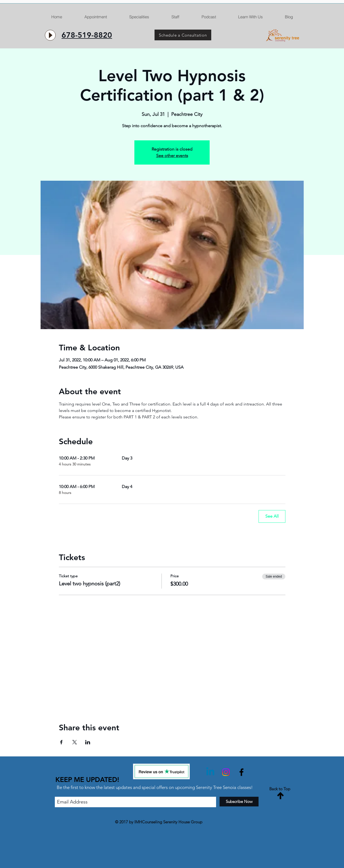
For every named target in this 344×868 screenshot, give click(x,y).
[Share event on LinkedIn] (88, 742)
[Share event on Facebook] (61, 742)
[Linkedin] (210, 772)
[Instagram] (226, 772)
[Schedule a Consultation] (183, 35)
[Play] (50, 35)
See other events (172, 156)
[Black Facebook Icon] (241, 772)
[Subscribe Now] (239, 802)
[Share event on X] (75, 742)
